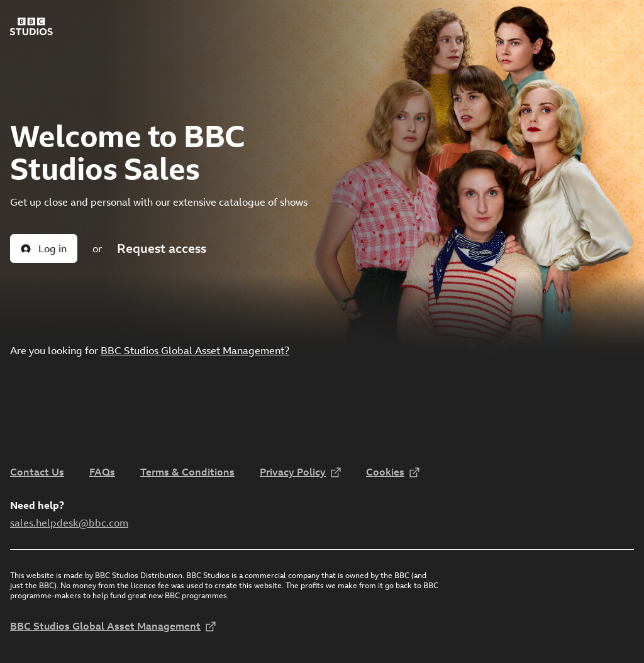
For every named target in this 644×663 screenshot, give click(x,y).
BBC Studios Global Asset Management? (195, 350)
